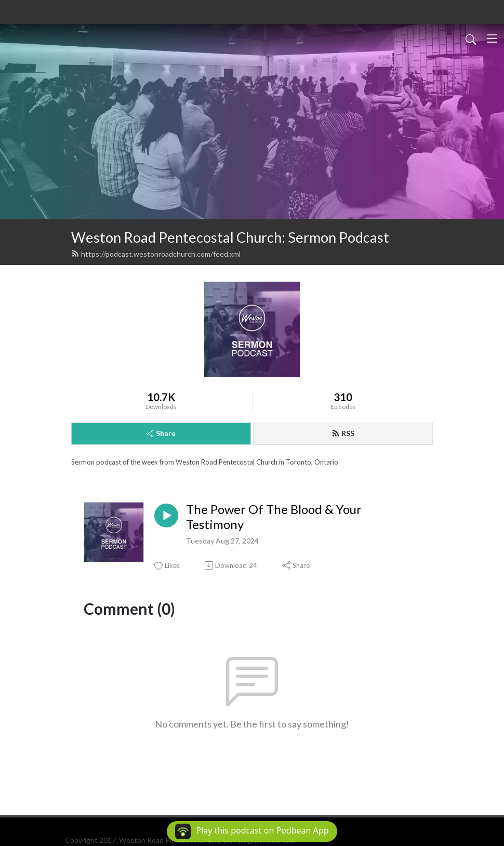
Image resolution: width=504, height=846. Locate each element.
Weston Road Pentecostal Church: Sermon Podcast (230, 237)
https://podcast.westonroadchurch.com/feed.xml (156, 254)
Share (161, 433)
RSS (343, 433)
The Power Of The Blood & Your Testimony (274, 517)
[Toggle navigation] (492, 38)
